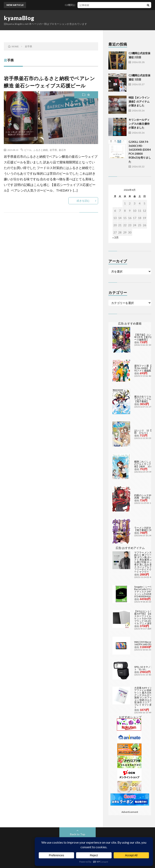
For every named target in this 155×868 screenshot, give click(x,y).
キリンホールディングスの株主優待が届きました (139, 124)
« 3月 (116, 237)
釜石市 (62, 150)
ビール (28, 150)
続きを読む (83, 201)
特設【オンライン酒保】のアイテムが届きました (139, 101)
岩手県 (53, 150)
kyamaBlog (19, 18)
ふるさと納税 (41, 150)
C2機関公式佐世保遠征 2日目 (84, 5)
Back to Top (78, 834)
